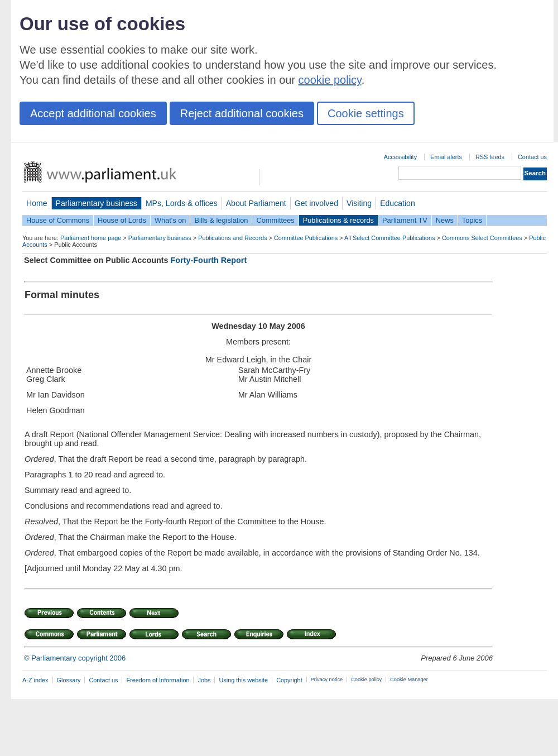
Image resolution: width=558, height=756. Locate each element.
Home (37, 203)
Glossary (69, 680)
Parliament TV (405, 220)
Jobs (204, 680)
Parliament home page (91, 238)
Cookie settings (366, 113)
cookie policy (330, 80)
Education (398, 203)
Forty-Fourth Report (209, 260)
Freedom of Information (158, 680)
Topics (472, 220)
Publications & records (338, 220)
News (445, 220)
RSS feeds (490, 157)
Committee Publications (306, 238)
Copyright (289, 680)
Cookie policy (366, 680)
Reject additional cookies (242, 113)
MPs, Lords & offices (182, 203)
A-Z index (35, 680)
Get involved (316, 203)
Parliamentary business (97, 203)
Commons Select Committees (482, 238)
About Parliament (256, 203)
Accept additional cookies (93, 113)
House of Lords (122, 220)
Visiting (359, 203)
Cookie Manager (409, 680)
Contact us (532, 157)
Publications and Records (232, 238)
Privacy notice (327, 680)
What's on (170, 220)
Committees (275, 220)
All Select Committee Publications (390, 238)
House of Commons (58, 220)
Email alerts (446, 157)
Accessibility (400, 157)
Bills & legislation (221, 220)
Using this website (243, 680)
